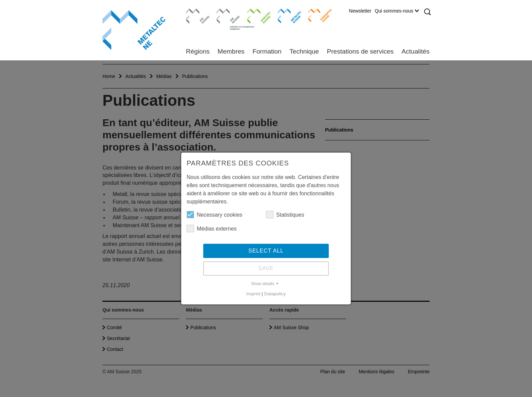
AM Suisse (196, 12)
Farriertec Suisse (317, 15)
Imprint (253, 294)
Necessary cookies (214, 215)
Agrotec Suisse (254, 15)
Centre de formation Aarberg (225, 19)
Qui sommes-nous (397, 11)
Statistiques (285, 215)
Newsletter (360, 11)
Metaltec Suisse (285, 15)
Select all (266, 251)
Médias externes (212, 229)
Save (266, 268)
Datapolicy (275, 294)
